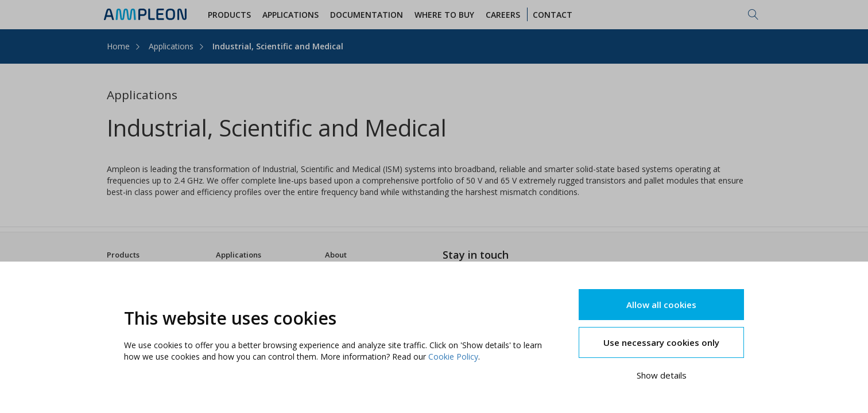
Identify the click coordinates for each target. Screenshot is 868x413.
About (336, 255)
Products (123, 255)
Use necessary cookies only (661, 342)
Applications (171, 46)
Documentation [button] (368, 15)
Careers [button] (505, 15)
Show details (662, 375)
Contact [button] (554, 15)
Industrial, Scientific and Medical (278, 46)
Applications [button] (292, 15)
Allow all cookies (661, 305)
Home (118, 46)
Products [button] (231, 15)
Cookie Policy (453, 356)
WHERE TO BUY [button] (446, 15)
